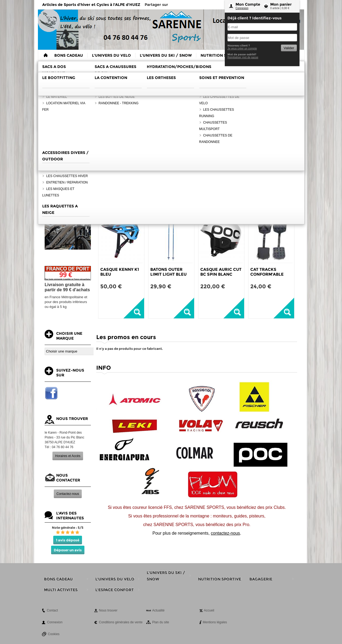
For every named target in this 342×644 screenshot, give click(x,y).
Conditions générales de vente (121, 622)
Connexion (242, 8)
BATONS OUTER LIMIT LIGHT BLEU (168, 272)
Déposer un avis (68, 550)
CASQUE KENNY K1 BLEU (120, 272)
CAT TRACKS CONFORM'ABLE (267, 272)
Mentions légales (215, 622)
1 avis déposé (68, 540)
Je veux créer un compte (242, 48)
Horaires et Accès (68, 456)
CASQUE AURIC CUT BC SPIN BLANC (221, 272)
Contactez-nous (68, 494)
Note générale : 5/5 (68, 528)
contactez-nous (225, 533)
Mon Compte (248, 4)
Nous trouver (108, 610)
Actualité (158, 610)
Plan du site (161, 622)
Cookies (54, 634)
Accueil (209, 610)
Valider (289, 48)
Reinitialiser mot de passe (243, 57)
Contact (52, 610)
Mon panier (281, 4)
